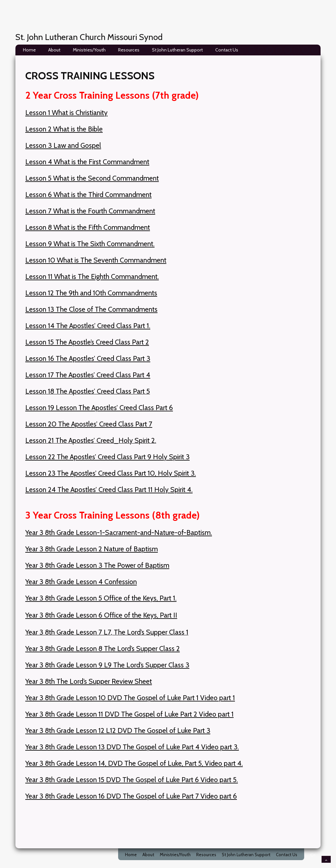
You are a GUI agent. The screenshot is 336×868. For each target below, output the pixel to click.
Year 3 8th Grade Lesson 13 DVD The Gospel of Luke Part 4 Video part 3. (132, 747)
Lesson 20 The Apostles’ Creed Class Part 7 (89, 424)
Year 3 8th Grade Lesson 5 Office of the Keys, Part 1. (101, 598)
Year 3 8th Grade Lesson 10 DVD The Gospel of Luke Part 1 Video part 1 (130, 698)
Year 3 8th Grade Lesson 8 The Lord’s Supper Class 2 (103, 648)
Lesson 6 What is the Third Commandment (88, 194)
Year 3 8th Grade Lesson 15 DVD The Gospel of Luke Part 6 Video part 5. (132, 779)
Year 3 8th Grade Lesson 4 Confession (81, 582)
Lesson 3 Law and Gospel (63, 145)
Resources (129, 50)
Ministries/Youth (89, 50)
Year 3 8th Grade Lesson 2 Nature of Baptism (92, 549)
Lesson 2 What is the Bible (64, 129)
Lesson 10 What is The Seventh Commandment (96, 260)
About (54, 50)
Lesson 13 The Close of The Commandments (91, 309)
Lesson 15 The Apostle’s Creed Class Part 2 (87, 342)
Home (29, 50)
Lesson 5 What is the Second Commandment (92, 178)
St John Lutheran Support (177, 50)
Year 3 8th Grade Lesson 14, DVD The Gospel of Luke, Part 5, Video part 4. (134, 763)
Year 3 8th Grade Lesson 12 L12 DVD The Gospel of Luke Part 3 (118, 730)
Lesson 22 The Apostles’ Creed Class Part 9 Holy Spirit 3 (107, 457)
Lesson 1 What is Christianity (66, 112)
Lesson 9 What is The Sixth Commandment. (90, 244)
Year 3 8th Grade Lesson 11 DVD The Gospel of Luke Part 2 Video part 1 (129, 714)
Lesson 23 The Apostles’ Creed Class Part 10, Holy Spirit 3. (111, 473)
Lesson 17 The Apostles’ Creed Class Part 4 (88, 375)
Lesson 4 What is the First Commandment (87, 162)
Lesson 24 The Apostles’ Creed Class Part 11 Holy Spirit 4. (109, 489)
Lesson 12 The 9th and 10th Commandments (91, 293)
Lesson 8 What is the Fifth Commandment (88, 227)
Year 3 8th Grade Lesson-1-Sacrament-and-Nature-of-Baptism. (119, 532)
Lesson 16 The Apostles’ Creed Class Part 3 (88, 358)
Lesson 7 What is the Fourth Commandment (90, 211)
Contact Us (227, 50)
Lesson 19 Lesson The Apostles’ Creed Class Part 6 (99, 407)
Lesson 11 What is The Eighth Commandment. (92, 276)
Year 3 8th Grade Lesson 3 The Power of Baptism (97, 565)
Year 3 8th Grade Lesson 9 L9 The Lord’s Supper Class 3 (107, 665)
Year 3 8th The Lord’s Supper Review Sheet (89, 681)
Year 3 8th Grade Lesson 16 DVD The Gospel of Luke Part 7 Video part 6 (131, 796)
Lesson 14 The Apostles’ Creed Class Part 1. (88, 325)
